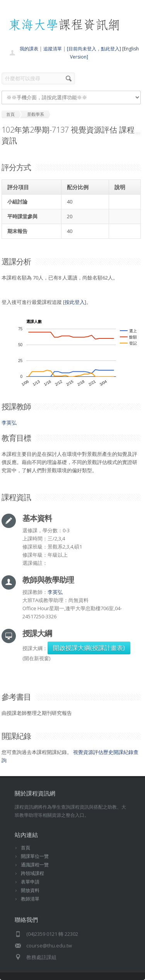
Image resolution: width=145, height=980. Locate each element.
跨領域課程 (32, 873)
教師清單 (30, 899)
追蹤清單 (53, 49)
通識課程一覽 (35, 865)
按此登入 (75, 302)
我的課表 (29, 49)
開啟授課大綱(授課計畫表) (89, 648)
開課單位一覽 (35, 856)
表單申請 (30, 882)
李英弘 (9, 423)
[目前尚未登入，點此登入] (94, 49)
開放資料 (30, 890)
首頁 (26, 848)
